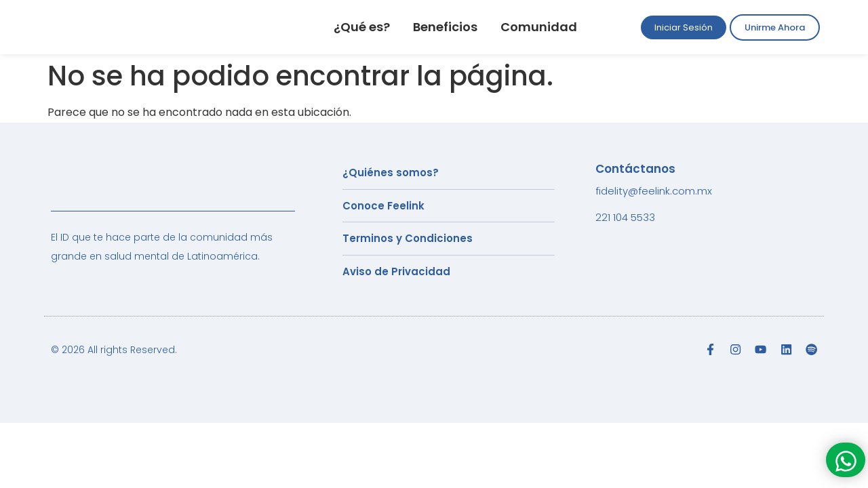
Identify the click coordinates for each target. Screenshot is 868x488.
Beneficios (445, 27)
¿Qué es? (362, 27)
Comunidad (539, 27)
